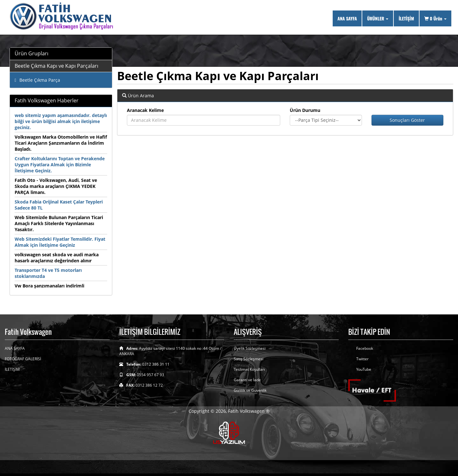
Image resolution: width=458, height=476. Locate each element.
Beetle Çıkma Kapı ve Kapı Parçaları (56, 66)
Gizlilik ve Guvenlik (250, 390)
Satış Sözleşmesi (249, 359)
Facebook (365, 348)
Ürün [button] (435, 18)
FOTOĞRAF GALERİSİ (23, 359)
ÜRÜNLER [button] (378, 18)
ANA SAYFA (347, 18)
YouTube (364, 369)
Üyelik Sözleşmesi (250, 348)
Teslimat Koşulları (249, 369)
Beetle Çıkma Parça (37, 80)
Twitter (362, 359)
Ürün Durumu (305, 110)
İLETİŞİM (406, 18)
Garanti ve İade (247, 380)
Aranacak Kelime (145, 110)
